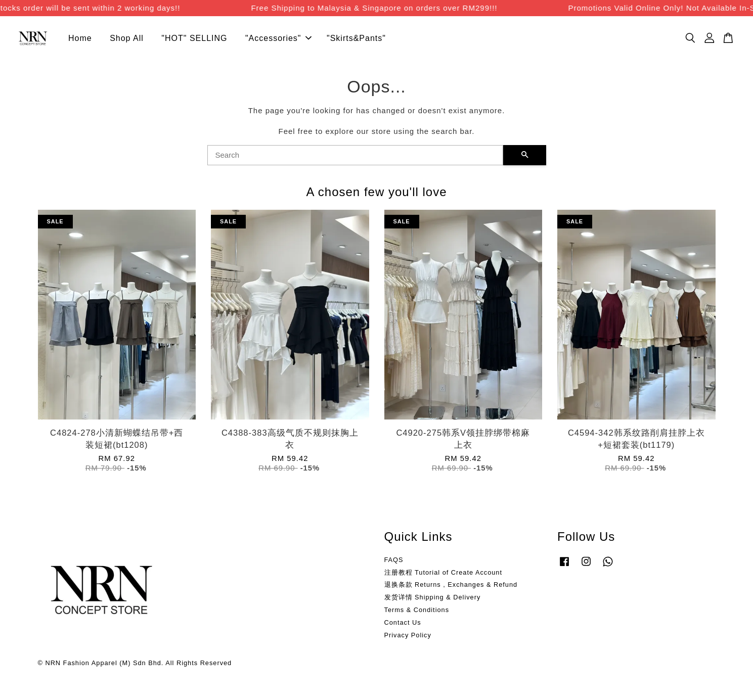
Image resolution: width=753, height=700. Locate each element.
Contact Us (403, 623)
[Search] (355, 156)
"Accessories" (278, 39)
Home (80, 39)
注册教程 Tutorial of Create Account (443, 572)
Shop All (127, 39)
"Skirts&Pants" (356, 39)
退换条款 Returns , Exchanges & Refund (451, 585)
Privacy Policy (408, 636)
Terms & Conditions (417, 610)
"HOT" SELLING (194, 39)
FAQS (394, 560)
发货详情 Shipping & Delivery (433, 598)
